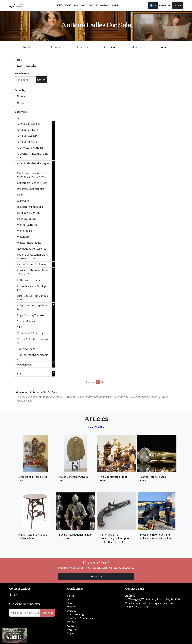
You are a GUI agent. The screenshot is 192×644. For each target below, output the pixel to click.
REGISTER (165, 5)
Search (41, 80)
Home (71, 596)
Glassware (55, 47)
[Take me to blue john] (116, 460)
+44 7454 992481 (145, 607)
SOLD (84, 5)
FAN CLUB (93, 5)
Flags (36, 195)
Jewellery (83, 47)
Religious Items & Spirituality (36, 307)
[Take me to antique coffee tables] (35, 520)
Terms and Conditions (80, 618)
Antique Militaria (36, 142)
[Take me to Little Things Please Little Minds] (35, 462)
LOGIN (178, 5)
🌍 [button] (151, 5)
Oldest (21, 103)
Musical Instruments (36, 243)
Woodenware (36, 365)
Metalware (36, 237)
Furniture (28, 47)
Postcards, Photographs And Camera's (36, 272)
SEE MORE (96, 427)
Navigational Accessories (36, 249)
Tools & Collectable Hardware (36, 341)
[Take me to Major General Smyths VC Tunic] (76, 462)
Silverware (110, 47)
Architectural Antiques (36, 148)
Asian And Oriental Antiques (36, 165)
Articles (72, 611)
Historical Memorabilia (36, 207)
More (164, 47)
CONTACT (104, 5)
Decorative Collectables (36, 189)
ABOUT (68, 5)
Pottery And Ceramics (36, 280)
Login (71, 633)
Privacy (72, 622)
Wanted (72, 607)
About (71, 599)
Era (36, 374)
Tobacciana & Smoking (36, 333)
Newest (21, 96)
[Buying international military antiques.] (76, 520)
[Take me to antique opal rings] (157, 460)
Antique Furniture (36, 130)
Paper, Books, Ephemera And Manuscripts (36, 257)
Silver (36, 327)
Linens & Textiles (36, 219)
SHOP (76, 5)
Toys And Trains (36, 349)
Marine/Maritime (36, 225)
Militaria (137, 47)
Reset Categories (27, 66)
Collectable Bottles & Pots (36, 183)
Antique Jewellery (36, 136)
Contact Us (96, 576)
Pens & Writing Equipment (36, 264)
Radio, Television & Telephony (36, 288)
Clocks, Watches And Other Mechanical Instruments (36, 175)
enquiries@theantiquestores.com (149, 603)
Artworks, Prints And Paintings (36, 156)
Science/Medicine (36, 321)
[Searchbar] (25, 80)
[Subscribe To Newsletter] (25, 613)
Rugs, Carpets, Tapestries (36, 315)
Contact (72, 626)
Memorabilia (36, 231)
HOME (59, 5)
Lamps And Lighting (36, 213)
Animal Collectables (36, 124)
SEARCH (115, 5)
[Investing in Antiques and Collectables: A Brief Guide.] (157, 520)
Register (72, 629)
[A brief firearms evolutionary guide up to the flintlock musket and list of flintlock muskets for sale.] (116, 520)
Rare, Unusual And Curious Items (36, 298)
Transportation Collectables (36, 357)
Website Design (76, 614)
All (19, 118)
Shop (70, 603)
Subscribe (48, 613)
